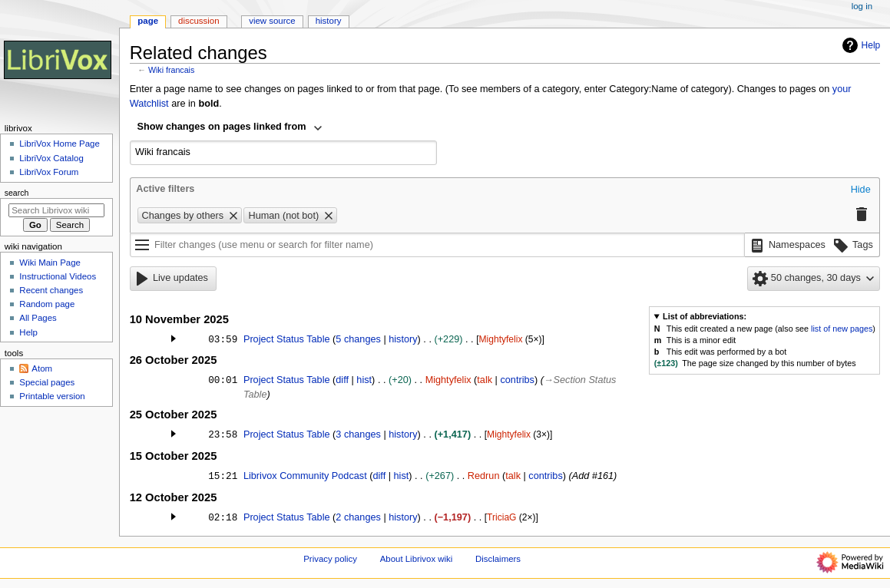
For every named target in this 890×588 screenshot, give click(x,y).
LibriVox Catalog (51, 158)
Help (860, 45)
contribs (517, 380)
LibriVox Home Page (59, 144)
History (329, 21)
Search (17, 193)
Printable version (52, 396)
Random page (47, 304)
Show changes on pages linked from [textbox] (222, 127)
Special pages (47, 382)
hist (364, 380)
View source (272, 21)
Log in (862, 6)
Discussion (199, 21)
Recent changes (51, 290)
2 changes (358, 517)
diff (342, 380)
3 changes (358, 434)
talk (485, 380)
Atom (42, 368)
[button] (861, 190)
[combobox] (230, 128)
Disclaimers (498, 559)
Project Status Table (287, 339)
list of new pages (842, 329)
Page (148, 21)
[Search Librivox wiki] (56, 210)
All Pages (38, 318)
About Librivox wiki (417, 559)
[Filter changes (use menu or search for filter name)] (437, 245)
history (403, 339)
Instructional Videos (58, 276)
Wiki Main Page (50, 263)
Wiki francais (171, 70)
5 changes (358, 339)
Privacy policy (330, 559)
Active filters (165, 189)
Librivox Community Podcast (305, 476)
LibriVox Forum (49, 172)
